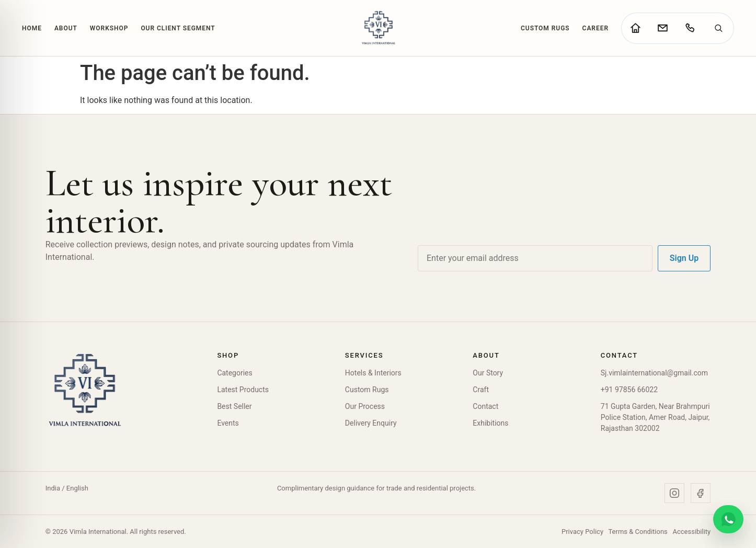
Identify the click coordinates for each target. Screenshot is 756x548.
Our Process (365, 406)
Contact (485, 406)
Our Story (488, 373)
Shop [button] (228, 355)
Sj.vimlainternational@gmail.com (654, 373)
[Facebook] (701, 493)
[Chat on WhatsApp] (728, 519)
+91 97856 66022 (629, 390)
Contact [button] (619, 355)
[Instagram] (674, 493)
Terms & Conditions (638, 532)
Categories (234, 373)
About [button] (486, 355)
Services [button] (364, 355)
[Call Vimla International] (690, 28)
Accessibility (691, 532)
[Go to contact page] (662, 28)
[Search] (718, 28)
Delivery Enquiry (371, 423)
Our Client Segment (178, 28)
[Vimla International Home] (378, 28)
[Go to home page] (635, 28)
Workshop (109, 28)
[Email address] (535, 258)
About (66, 28)
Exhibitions (490, 423)
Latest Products (243, 390)
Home (32, 28)
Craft (481, 390)
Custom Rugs (545, 28)
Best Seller (234, 406)
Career (595, 28)
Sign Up (684, 258)
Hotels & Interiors (373, 373)
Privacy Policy (582, 532)
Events (228, 423)
